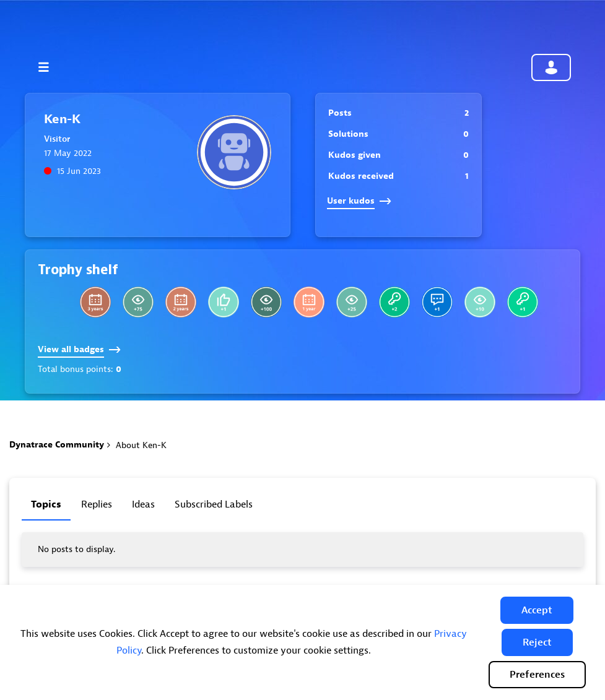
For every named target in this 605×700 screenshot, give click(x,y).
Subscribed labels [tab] (214, 504)
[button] (537, 610)
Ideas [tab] (143, 504)
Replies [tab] (97, 504)
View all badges (79, 349)
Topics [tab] (46, 504)
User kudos (359, 201)
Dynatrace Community (57, 445)
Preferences (537, 675)
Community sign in (551, 67)
